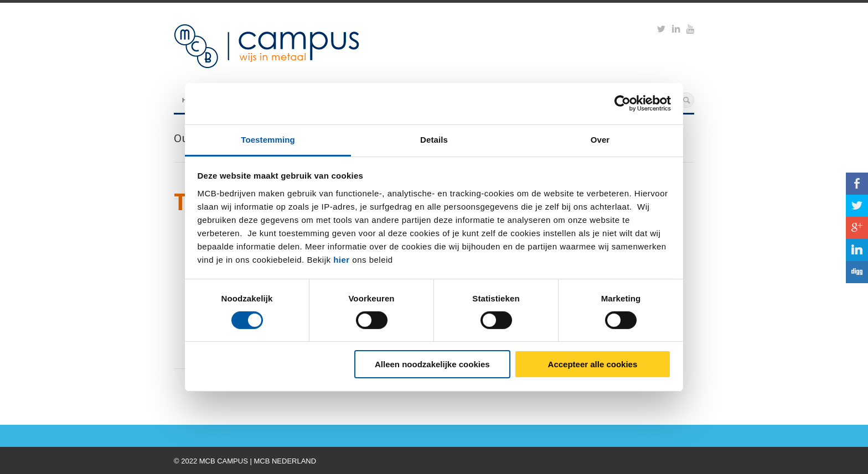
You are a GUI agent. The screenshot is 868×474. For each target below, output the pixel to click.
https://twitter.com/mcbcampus (661, 30)
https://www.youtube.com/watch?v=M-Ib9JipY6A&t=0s (690, 30)
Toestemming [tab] (268, 139)
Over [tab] (600, 139)
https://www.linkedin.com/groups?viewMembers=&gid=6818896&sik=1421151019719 (676, 30)
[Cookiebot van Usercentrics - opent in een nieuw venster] (622, 103)
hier (342, 259)
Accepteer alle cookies (593, 364)
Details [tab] (434, 139)
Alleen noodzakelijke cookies (432, 364)
